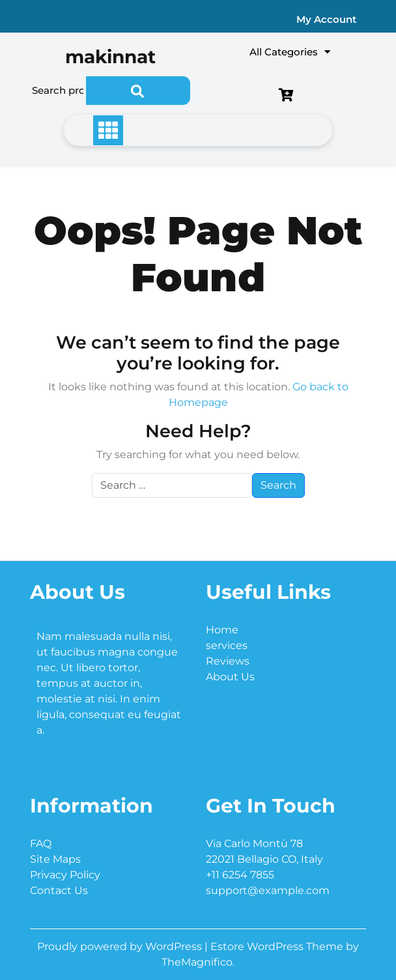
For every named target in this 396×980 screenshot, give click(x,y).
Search (138, 91)
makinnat (110, 57)
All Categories (290, 52)
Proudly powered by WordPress (121, 946)
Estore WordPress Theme (278, 946)
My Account (326, 19)
